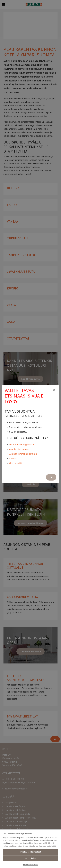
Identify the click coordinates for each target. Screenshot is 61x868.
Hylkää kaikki (31, 858)
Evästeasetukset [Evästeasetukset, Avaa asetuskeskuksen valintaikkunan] (31, 865)
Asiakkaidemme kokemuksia (23, 454)
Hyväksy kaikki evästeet (31, 852)
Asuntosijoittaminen (20, 449)
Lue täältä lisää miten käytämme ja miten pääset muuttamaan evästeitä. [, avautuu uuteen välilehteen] (30, 845)
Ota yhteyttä (16, 463)
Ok (51, 477)
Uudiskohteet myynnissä (21, 444)
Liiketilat (14, 458)
